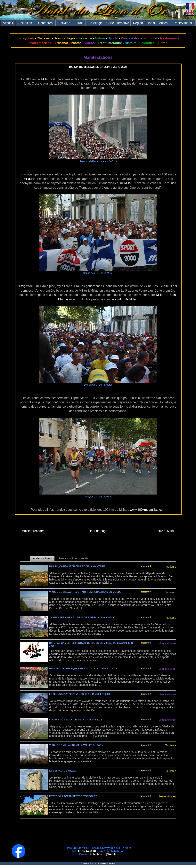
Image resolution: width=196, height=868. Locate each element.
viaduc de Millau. (127, 299)
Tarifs (151, 23)
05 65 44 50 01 (87, 851)
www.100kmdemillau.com (148, 510)
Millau (45, 79)
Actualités (25, 23)
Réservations (183, 23)
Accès (163, 23)
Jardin (79, 23)
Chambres (45, 23)
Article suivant (165, 531)
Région (138, 23)
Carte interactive (118, 23)
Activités (64, 23)
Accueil (8, 23)
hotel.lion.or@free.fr (103, 854)
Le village (95, 23)
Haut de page (98, 531)
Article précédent (33, 531)
